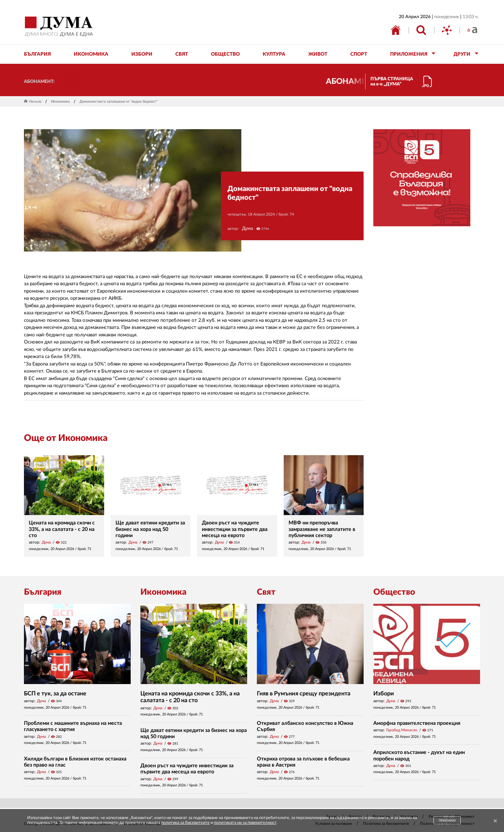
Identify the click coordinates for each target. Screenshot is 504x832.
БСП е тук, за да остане (55, 694)
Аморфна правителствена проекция (417, 723)
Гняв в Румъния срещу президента (304, 694)
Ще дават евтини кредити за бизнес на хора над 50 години (150, 529)
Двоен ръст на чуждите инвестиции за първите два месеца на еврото (235, 529)
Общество (394, 592)
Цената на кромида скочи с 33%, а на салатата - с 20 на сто (62, 529)
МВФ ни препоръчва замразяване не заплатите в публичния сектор (322, 529)
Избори (384, 694)
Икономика (60, 101)
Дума (247, 229)
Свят (266, 592)
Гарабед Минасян (402, 730)
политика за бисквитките (185, 823)
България (43, 592)
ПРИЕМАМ (447, 821)
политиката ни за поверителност (245, 823)
